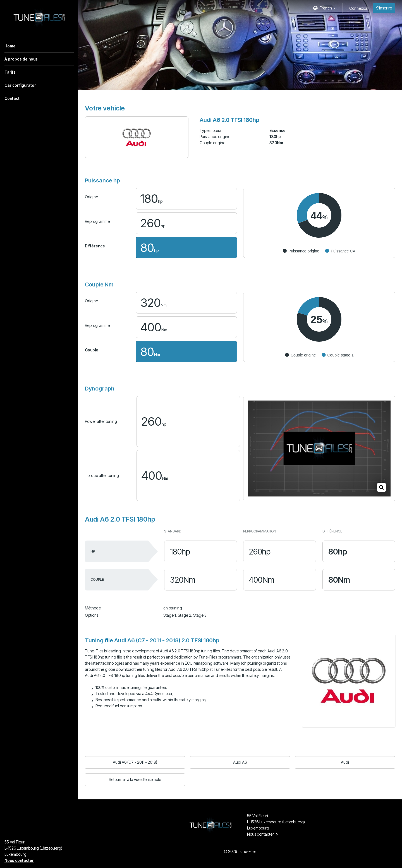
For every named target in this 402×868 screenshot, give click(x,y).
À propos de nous (21, 59)
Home (10, 46)
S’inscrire (384, 8)
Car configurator (20, 85)
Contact (12, 98)
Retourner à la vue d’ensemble (135, 779)
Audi (345, 762)
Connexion (359, 8)
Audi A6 (240, 762)
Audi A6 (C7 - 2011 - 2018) (135, 762)
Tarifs (10, 72)
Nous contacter (19, 860)
